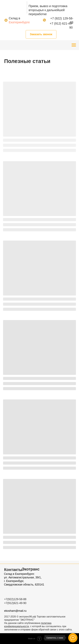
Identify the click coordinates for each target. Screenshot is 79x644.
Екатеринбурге (19, 22)
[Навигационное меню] (74, 45)
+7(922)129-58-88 (15, 599)
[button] (41, 34)
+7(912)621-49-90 (15, 603)
